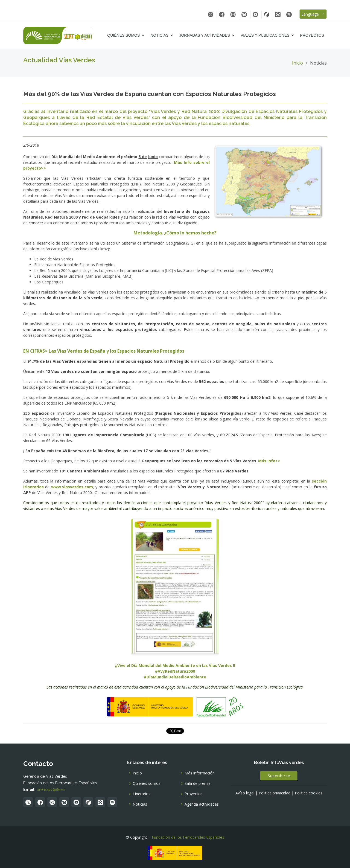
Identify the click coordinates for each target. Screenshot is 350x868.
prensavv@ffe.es (51, 789)
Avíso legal (245, 793)
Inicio (297, 63)
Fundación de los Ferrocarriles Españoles (188, 837)
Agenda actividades (202, 804)
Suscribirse (279, 776)
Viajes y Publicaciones (265, 35)
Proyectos (312, 35)
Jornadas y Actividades (204, 35)
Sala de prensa (198, 783)
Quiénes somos (123, 35)
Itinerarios (142, 794)
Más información (200, 773)
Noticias (159, 35)
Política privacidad (275, 793)
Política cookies (309, 793)
